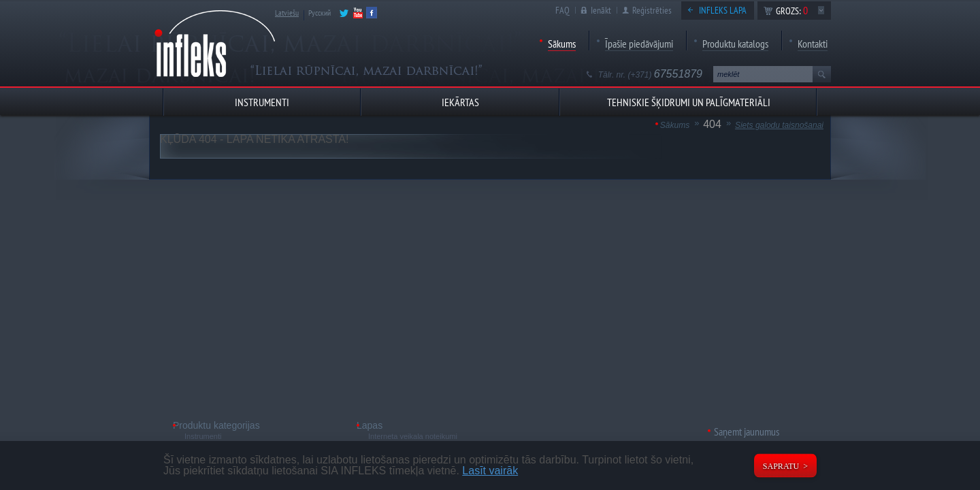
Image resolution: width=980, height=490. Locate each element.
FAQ (562, 10)
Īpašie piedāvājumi (639, 44)
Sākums (562, 44)
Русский (320, 13)
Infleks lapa (723, 10)
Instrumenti (203, 436)
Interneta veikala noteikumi (413, 436)
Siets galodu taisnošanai (779, 125)
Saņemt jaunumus (747, 431)
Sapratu (781, 466)
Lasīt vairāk (490, 471)
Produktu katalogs (735, 44)
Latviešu (287, 13)
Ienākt (601, 10)
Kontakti (813, 44)
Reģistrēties (652, 10)
